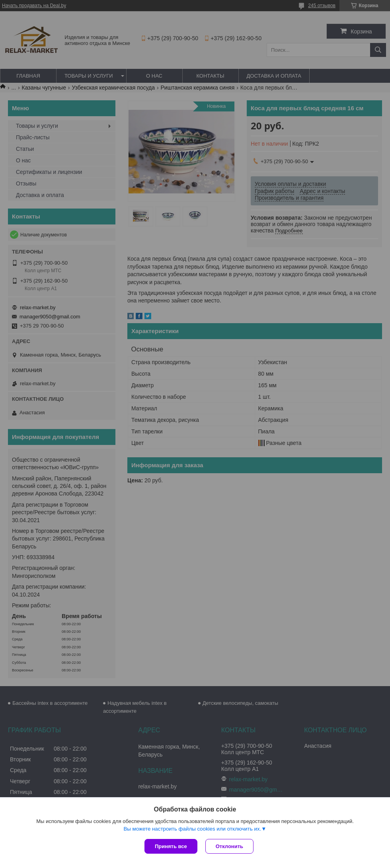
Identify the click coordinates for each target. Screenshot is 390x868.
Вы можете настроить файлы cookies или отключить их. (192, 829)
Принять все (171, 846)
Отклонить (229, 846)
